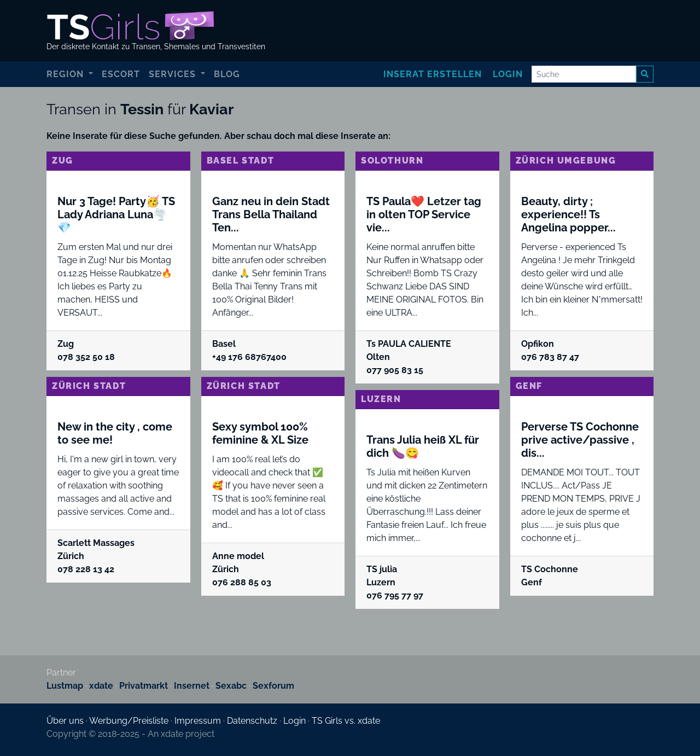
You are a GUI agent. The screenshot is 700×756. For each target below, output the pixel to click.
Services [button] (174, 74)
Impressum (198, 721)
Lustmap (65, 686)
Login (508, 74)
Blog (227, 74)
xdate (101, 686)
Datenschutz (252, 721)
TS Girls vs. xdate (346, 721)
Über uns (65, 721)
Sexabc (231, 686)
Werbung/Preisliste (129, 721)
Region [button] (66, 74)
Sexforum (273, 686)
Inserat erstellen (433, 74)
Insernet (192, 686)
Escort (121, 74)
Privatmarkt (144, 686)
